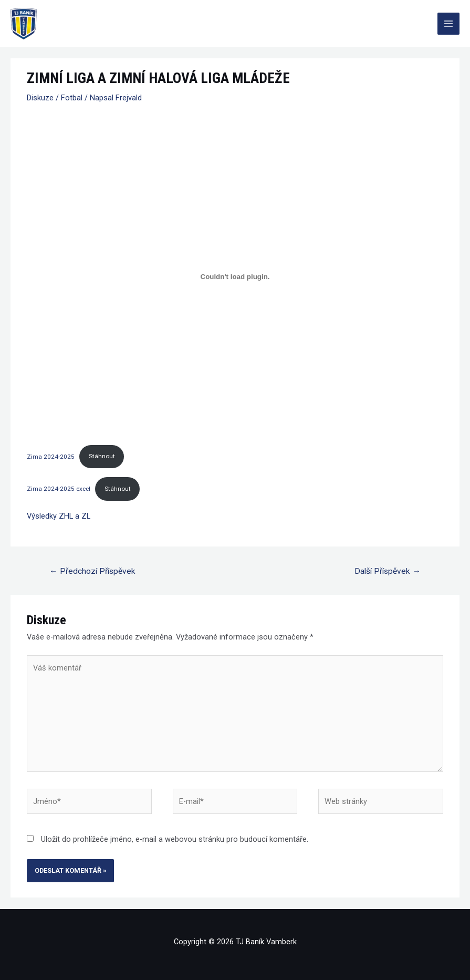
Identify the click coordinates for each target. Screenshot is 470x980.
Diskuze (40, 98)
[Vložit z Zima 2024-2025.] (235, 276)
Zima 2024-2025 (51, 456)
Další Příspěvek (388, 571)
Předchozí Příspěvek (92, 571)
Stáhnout (102, 456)
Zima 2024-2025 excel (59, 489)
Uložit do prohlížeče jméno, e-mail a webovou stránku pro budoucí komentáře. (175, 839)
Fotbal (72, 98)
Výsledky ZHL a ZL (59, 516)
